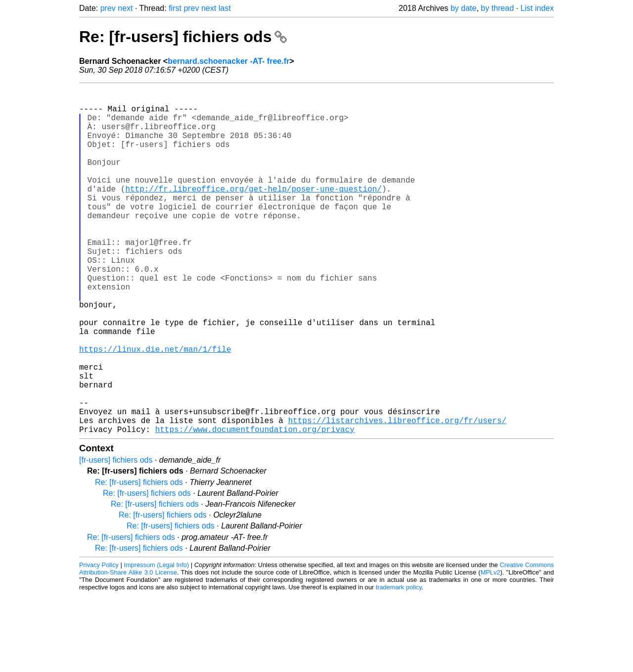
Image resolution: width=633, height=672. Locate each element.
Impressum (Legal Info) (156, 642)
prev (108, 8)
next (125, 8)
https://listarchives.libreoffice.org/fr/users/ (397, 495)
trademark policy (399, 664)
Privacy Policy (99, 642)
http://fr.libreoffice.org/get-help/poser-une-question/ (253, 212)
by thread (497, 8)
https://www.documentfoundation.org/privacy (255, 506)
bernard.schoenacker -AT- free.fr (228, 61)
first (175, 8)
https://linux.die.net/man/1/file (155, 408)
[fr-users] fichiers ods (116, 537)
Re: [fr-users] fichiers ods (183, 37)
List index (537, 8)
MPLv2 (491, 649)
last (225, 8)
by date (463, 8)
